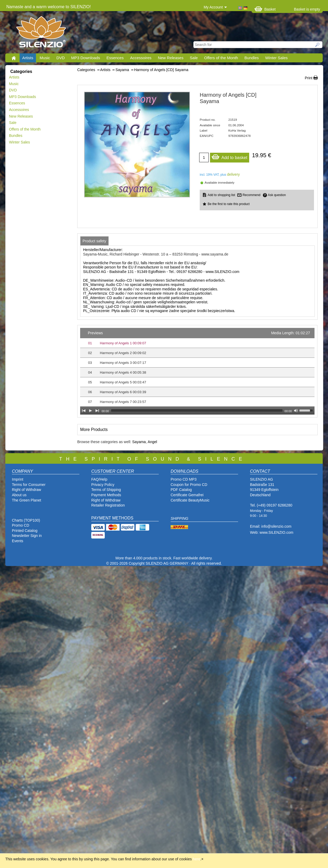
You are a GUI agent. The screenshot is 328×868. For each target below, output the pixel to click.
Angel (152, 442)
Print (309, 78)
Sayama (139, 442)
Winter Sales (276, 58)
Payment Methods (106, 495)
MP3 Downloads (86, 58)
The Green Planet (27, 500)
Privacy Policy (103, 485)
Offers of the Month (221, 58)
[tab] (94, 241)
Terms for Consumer (29, 485)
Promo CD (20, 525)
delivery (233, 174)
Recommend (251, 195)
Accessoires (141, 58)
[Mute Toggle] (296, 411)
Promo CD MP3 (184, 479)
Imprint (18, 479)
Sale (194, 58)
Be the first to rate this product (229, 204)
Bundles (252, 58)
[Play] (90, 411)
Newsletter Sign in (27, 536)
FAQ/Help (99, 479)
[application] (197, 371)
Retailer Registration (108, 505)
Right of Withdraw (26, 490)
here (197, 859)
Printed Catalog (25, 531)
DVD (61, 58)
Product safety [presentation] (94, 241)
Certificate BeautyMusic (190, 500)
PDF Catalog (181, 490)
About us (19, 495)
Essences (115, 58)
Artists (28, 58)
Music (45, 58)
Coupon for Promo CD (189, 485)
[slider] (197, 411)
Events (18, 541)
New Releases (171, 58)
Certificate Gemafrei (187, 495)
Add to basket (229, 156)
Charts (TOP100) (26, 520)
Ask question (277, 195)
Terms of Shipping (106, 490)
